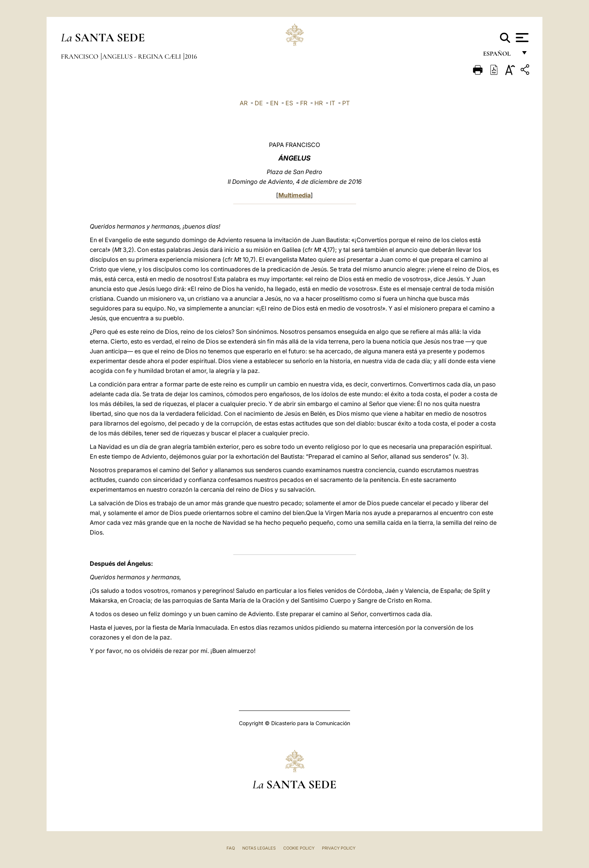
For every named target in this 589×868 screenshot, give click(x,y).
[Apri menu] (521, 38)
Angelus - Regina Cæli (142, 56)
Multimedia (294, 195)
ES (289, 103)
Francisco (80, 56)
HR (319, 103)
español (500, 55)
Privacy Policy (339, 848)
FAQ (231, 848)
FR (304, 103)
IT (332, 103)
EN (274, 103)
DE (259, 103)
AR (244, 103)
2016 (191, 56)
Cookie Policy (299, 848)
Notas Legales (259, 848)
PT (346, 103)
